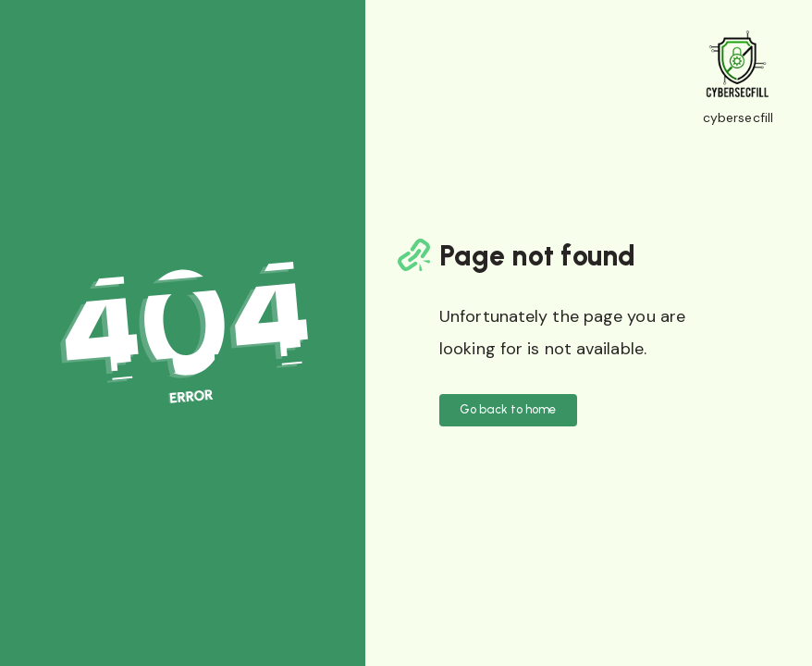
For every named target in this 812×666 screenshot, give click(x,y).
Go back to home (508, 409)
